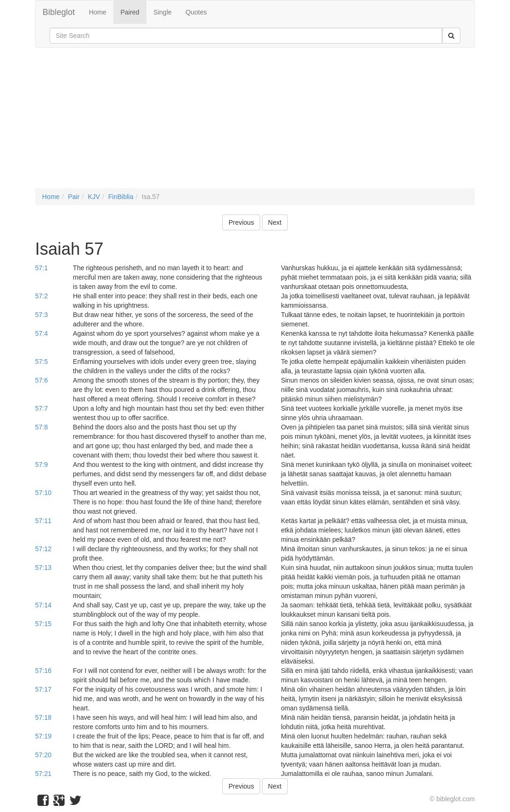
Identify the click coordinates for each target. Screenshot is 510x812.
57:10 (43, 493)
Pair (74, 197)
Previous (241, 222)
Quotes (196, 12)
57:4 (41, 333)
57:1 (41, 268)
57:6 (41, 380)
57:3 (41, 315)
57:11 (43, 521)
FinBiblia (121, 197)
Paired (130, 12)
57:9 (41, 465)
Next (275, 222)
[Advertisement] (255, 123)
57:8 (41, 427)
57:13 (43, 568)
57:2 (41, 296)
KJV (94, 197)
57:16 (43, 671)
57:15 (43, 624)
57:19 (43, 736)
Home (98, 12)
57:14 (43, 605)
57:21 (43, 774)
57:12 (43, 549)
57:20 (43, 755)
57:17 (43, 689)
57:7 (41, 408)
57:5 (41, 362)
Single (163, 12)
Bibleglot (59, 12)
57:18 (43, 717)
